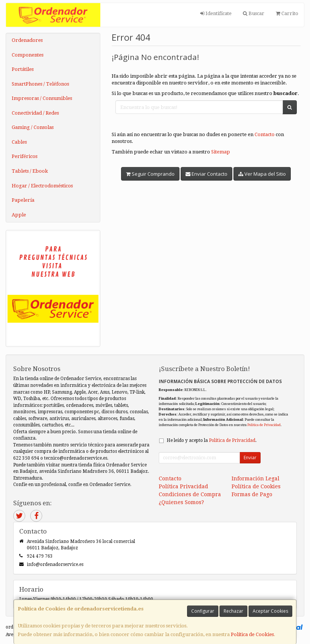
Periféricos (25, 156)
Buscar (254, 13)
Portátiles (23, 69)
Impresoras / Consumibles (42, 98)
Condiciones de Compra (190, 494)
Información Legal (256, 478)
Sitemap (221, 152)
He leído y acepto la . (212, 440)
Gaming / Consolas (33, 127)
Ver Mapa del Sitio (262, 174)
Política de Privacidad (264, 425)
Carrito (287, 13)
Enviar (250, 458)
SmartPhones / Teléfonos (40, 84)
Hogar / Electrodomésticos (42, 186)
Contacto (265, 134)
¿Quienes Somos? (181, 502)
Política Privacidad (183, 486)
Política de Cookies (252, 634)
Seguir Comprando (150, 174)
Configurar (203, 611)
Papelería (23, 200)
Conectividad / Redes (35, 113)
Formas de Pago (252, 494)
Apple (19, 215)
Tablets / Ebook (30, 171)
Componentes (28, 55)
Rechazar (233, 611)
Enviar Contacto (206, 174)
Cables (19, 142)
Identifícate (216, 13)
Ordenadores (27, 40)
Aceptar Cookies (270, 611)
